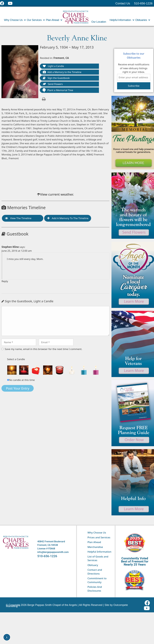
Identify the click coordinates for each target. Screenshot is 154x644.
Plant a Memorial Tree (58, 91)
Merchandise (95, 547)
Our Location (99, 22)
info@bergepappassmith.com (53, 552)
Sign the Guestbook (57, 79)
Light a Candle (54, 66)
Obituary (93, 565)
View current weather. (57, 195)
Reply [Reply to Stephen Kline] (5, 282)
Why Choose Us (15, 20)
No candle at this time (22, 381)
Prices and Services (99, 537)
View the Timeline (18, 219)
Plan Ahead (54, 20)
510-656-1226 (47, 556)
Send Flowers (53, 85)
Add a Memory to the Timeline (63, 72)
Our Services (36, 20)
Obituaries (143, 20)
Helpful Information (122, 20)
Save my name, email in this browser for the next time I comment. (43, 350)
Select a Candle (16, 360)
